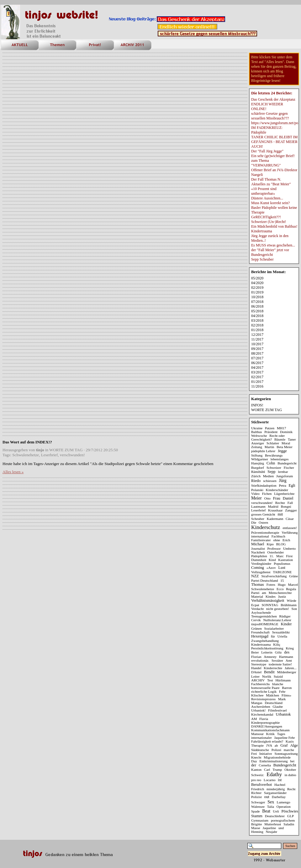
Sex (271, 802)
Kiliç (277, 644)
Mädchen (272, 695)
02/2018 (257, 325)
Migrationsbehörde (277, 757)
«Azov (271, 568)
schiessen (270, 481)
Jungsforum (285, 476)
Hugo (282, 585)
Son (294, 609)
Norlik (267, 676)
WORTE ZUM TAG (66, 450)
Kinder (286, 624)
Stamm (257, 816)
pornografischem (283, 820)
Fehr (282, 691)
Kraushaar (275, 510)
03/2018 (257, 320)
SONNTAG (270, 605)
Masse (256, 828)
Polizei (276, 750)
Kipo (270, 544)
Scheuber (258, 519)
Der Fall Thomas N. (266, 179)
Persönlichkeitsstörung (267, 648)
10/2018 (257, 297)
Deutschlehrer (275, 816)
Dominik (286, 432)
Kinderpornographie (265, 722)
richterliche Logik (264, 691)
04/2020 (257, 283)
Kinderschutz (266, 527)
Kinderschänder (277, 490)
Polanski (257, 490)
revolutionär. (260, 660)
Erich (286, 540)
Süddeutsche (260, 750)
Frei (254, 754)
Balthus (256, 432)
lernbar (283, 472)
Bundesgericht (285, 765)
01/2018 (257, 330)
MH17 (281, 428)
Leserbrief (50, 455)
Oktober (290, 770)
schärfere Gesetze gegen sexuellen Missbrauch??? (270, 116)
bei (292, 761)
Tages (281, 734)
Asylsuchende (261, 612)
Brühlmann (289, 605)
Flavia (264, 719)
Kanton (256, 770)
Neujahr (272, 832)
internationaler (261, 738)
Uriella (282, 636)
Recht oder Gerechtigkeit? (268, 437)
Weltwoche (259, 436)
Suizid (278, 676)
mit (280, 514)
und (281, 828)
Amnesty (270, 657)
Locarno (270, 780)
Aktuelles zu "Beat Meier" (271, 184)
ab (276, 745)
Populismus (282, 564)
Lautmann (258, 506)
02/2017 (257, 377)
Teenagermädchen (264, 616)
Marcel (293, 585)
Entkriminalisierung (274, 761)
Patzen (270, 428)
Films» (286, 695)
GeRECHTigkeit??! (266, 217)
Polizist (256, 797)
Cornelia (265, 765)
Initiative (266, 754)
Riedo (256, 481)
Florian (256, 657)
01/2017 (257, 382)
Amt (289, 660)
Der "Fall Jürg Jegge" (267, 151)
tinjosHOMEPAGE (265, 624)
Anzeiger (258, 443)
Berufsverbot (261, 785)
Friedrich (258, 789)
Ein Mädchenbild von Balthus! (274, 226)
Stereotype (259, 664)
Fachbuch (278, 536)
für (273, 636)
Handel (256, 668)
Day (254, 761)
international (260, 536)
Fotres (271, 585)
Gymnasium (260, 820)
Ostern (263, 522)
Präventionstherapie (265, 532)
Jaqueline (269, 828)
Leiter (255, 676)
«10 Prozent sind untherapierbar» (264, 191)
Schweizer (274, 468)
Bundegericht (287, 463)
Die (254, 522)
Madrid (273, 506)
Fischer (289, 468)
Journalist (258, 548)
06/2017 (257, 363)
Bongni (286, 506)
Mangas (257, 703)
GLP (290, 816)
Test (270, 680)
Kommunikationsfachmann (270, 730)
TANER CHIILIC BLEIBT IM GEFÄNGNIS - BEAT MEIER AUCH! (274, 142)
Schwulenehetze (26, 455)
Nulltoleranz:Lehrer (277, 620)
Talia (271, 807)
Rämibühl (258, 472)
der (254, 765)
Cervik (256, 620)
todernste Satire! (280, 664)
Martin (269, 447)
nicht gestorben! (278, 609)
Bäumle (280, 439)
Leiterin (267, 652)
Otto (267, 498)
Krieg (290, 648)
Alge (294, 745)
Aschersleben (261, 707)
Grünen (256, 628)
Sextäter (277, 660)
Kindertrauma (262, 231)
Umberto (289, 548)
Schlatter (273, 443)
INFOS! (257, 405)
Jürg (283, 480)
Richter (256, 793)
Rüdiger (285, 616)
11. (272, 556)
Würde (291, 601)
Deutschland (273, 703)
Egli (292, 485)
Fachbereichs (260, 684)
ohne (277, 540)
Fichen (267, 494)
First (290, 556)
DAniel (256, 672)
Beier (255, 652)
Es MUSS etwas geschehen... (273, 245)
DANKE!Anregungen (267, 726)
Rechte (280, 503)
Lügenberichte (284, 494)
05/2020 (257, 278)
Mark (282, 699)
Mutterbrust (273, 824)
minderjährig (276, 789)
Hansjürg (258, 463)
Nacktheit (258, 552)
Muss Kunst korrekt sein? (270, 203)
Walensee (258, 807)
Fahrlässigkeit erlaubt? (267, 741)
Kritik (270, 734)
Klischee (257, 695)
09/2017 (257, 349)
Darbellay (279, 797)
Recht (291, 789)
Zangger (291, 510)
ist (280, 780)
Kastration (285, 560)
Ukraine (257, 428)
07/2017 (257, 358)
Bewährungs (274, 455)
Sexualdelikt (281, 632)
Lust (282, 568)
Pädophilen (259, 556)
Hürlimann (283, 680)
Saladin (289, 824)
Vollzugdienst (261, 572)
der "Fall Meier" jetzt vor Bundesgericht (270, 252)
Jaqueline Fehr (284, 738)
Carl (267, 770)
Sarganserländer (275, 793)
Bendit (269, 672)
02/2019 (257, 288)
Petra (283, 485)
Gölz (278, 652)
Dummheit (259, 560)
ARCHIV (258, 680)
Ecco (280, 589)
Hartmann (286, 657)
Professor (274, 548)
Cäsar (290, 519)
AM (254, 719)
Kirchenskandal (262, 714)
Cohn (271, 463)
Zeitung (257, 447)
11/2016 (257, 386)
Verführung (290, 532)
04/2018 (257, 316)
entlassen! (290, 528)
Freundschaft (260, 632)
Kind (272, 560)
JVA (269, 745)
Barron (287, 688)
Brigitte (256, 824)
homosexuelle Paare (265, 688)
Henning (257, 832)
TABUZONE (283, 572)
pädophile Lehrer (263, 451)
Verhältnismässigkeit (268, 601)
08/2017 (257, 353)
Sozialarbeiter (274, 628)
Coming (258, 568)
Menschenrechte (280, 593)
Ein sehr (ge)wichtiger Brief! (273, 156)
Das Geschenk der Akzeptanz (273, 99)
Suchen (290, 846)
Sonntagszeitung (286, 754)
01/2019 (257, 292)
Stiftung (257, 455)
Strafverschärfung (274, 576)
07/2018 (257, 302)
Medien (268, 476)
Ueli (276, 811)
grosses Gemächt (263, 514)
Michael (258, 544)
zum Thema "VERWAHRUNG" (266, 163)
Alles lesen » (13, 472)
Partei (255, 593)
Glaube (278, 707)
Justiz (282, 596)
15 (282, 580)
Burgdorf (258, 468)
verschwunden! (72, 455)
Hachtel (280, 785)
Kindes (271, 596)
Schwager (258, 802)
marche (289, 750)
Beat (266, 811)
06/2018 (257, 306)
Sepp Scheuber (262, 259)
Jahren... (291, 668)
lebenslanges (280, 459)
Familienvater (261, 540)
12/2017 (257, 335)
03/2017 (257, 372)
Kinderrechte (273, 668)
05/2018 (257, 311)
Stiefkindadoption (264, 485)
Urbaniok (283, 714)
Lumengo (284, 802)
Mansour (257, 734)
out (267, 797)
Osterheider (276, 552)
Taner (292, 439)
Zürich (256, 476)
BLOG (281, 544)
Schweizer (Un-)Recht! (269, 222)
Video (255, 494)
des (287, 652)
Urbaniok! (258, 710)
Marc (280, 556)
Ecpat (255, 605)
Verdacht (257, 609)
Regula (291, 589)
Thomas (258, 585)
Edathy (274, 774)
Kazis (290, 741)
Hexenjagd (260, 636)
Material (257, 596)
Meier (256, 498)
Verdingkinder (261, 564)
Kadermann (275, 519)
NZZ (255, 576)
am (264, 593)
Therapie (257, 745)
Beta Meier (284, 447)
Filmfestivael (277, 710)
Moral (286, 443)
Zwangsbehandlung (265, 641)
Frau (277, 498)
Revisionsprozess (263, 699)
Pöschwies (290, 811)
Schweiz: (258, 775)
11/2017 (257, 339)
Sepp (271, 472)
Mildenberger (287, 672)
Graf (284, 745)
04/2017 (257, 368)
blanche (278, 684)
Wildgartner (260, 459)
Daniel (288, 498)
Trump (277, 770)
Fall (290, 503)
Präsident (271, 432)
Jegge (282, 451)
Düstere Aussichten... (267, 198)
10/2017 (257, 344)
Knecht (256, 757)
